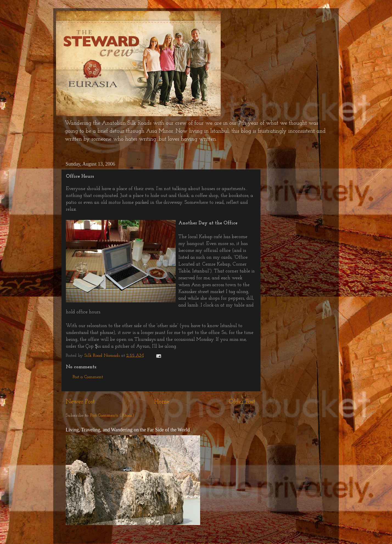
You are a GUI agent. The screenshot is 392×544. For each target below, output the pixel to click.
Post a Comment (88, 377)
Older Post (242, 402)
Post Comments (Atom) (112, 415)
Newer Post (80, 402)
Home (162, 402)
